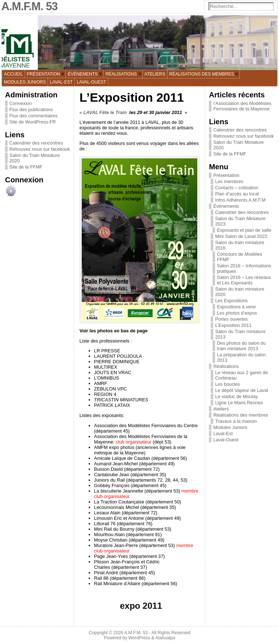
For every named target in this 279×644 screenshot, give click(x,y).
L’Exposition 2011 (233, 325)
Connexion (21, 103)
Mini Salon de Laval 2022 (241, 236)
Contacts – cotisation (237, 188)
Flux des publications (31, 110)
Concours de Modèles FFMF (239, 257)
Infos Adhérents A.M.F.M (240, 200)
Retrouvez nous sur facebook (40, 149)
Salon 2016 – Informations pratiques (244, 268)
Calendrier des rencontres (36, 143)
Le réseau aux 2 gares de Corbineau (241, 375)
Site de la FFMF (26, 167)
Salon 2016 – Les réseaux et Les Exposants (244, 280)
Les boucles (227, 384)
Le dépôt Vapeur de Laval (242, 390)
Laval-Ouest (226, 440)
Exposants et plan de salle (244, 230)
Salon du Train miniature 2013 (240, 334)
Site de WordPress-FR (33, 122)
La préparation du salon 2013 (241, 357)
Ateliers (221, 409)
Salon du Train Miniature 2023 (240, 221)
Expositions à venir (236, 307)
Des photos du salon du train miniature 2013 (241, 346)
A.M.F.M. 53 (136, 633)
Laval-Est (223, 434)
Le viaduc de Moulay (236, 396)
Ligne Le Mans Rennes (239, 403)
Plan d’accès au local (237, 194)
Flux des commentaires (33, 116)
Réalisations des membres (241, 415)
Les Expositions (231, 301)
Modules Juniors (230, 427)
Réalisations (226, 366)
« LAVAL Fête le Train (103, 112)
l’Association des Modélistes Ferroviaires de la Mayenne (242, 106)
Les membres (229, 181)
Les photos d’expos (237, 313)
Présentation (226, 175)
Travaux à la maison (236, 421)
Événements (226, 206)
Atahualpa (165, 638)
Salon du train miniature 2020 (240, 292)
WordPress (139, 638)
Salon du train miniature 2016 (240, 245)
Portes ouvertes (231, 319)
